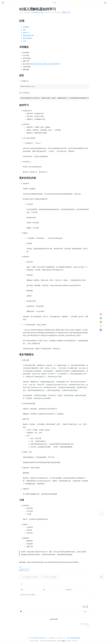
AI (69, 12)
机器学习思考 (40, 12)
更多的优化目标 (28, 35)
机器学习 (65, 12)
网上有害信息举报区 (74, 638)
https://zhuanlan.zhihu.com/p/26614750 (45, 64)
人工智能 (33, 12)
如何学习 (26, 33)
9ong (54, 3)
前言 (24, 30)
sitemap (52, 638)
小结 (24, 41)
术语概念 (26, 27)
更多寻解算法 (28, 38)
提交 (85, 612)
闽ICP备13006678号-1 (40, 638)
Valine (88, 624)
